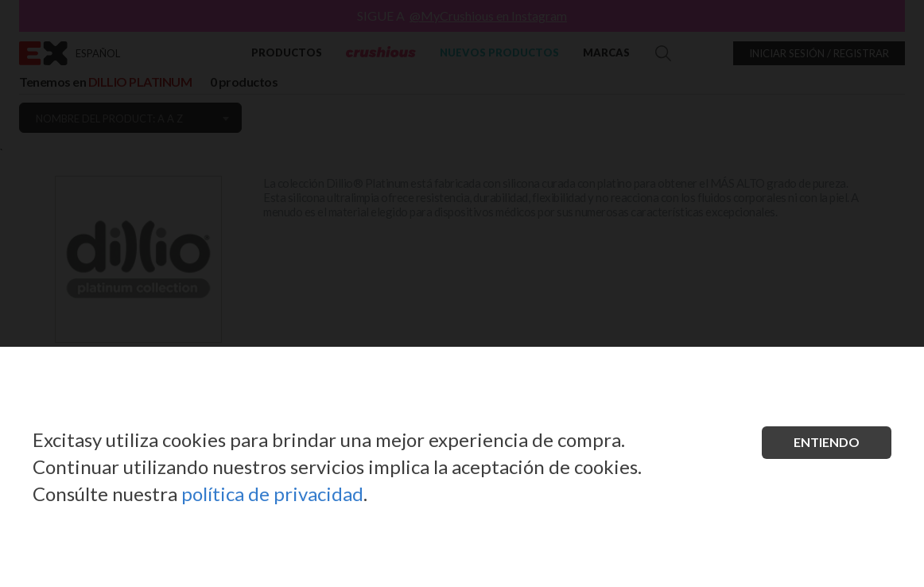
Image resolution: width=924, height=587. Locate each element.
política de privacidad (272, 494)
